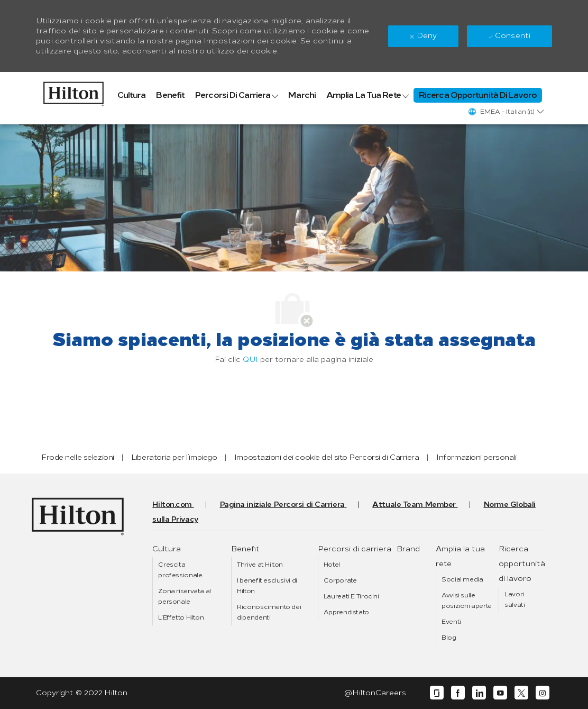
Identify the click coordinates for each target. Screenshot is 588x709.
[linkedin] (479, 693)
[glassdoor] (437, 693)
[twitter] (521, 693)
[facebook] (458, 693)
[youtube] (500, 693)
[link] (73, 91)
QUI (250, 360)
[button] (506, 111)
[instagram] (543, 693)
